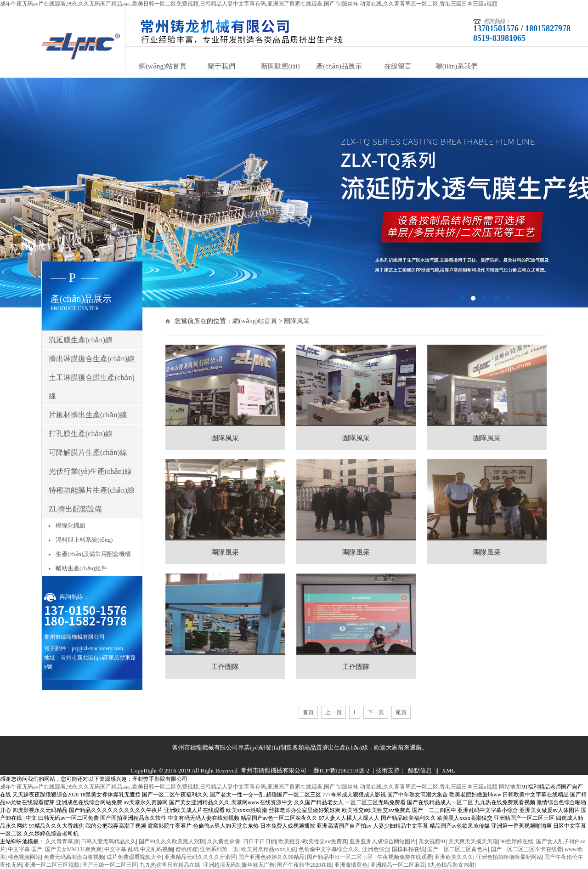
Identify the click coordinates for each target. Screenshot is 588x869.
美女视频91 (432, 841)
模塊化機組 (71, 525)
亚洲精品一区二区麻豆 (398, 865)
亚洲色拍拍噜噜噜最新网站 (509, 857)
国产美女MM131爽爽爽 (73, 849)
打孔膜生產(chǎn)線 (81, 434)
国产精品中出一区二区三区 (341, 857)
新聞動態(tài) (280, 66)
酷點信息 (420, 770)
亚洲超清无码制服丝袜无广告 (239, 865)
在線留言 (398, 66)
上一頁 (334, 712)
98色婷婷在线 (517, 841)
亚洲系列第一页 (219, 849)
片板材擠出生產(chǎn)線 (88, 415)
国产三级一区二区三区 (110, 865)
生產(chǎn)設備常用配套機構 (93, 554)
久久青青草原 (62, 841)
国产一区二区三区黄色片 (458, 849)
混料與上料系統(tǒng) (84, 540)
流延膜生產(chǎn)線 (81, 340)
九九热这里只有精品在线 (170, 865)
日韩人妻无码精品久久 (108, 841)
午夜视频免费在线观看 (405, 857)
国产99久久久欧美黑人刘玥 (172, 841)
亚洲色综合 (376, 849)
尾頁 (401, 712)
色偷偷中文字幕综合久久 (329, 849)
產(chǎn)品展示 (339, 66)
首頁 (308, 712)
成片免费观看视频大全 (134, 857)
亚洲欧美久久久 (454, 857)
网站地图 (510, 787)
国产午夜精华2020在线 (305, 865)
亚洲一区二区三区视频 (52, 865)
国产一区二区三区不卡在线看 (526, 849)
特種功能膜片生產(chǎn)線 (92, 490)
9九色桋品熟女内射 (451, 865)
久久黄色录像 (224, 841)
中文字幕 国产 (25, 849)
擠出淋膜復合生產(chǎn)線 (92, 359)
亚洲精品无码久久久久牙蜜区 (200, 857)
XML (449, 770)
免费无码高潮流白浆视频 (74, 857)
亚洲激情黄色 (351, 865)
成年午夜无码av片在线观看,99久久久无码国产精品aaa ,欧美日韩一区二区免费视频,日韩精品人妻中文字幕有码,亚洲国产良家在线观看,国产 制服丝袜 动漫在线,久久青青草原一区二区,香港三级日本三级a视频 (249, 4)
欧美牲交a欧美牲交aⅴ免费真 (313, 841)
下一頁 (376, 712)
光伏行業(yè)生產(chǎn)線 (90, 471)
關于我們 (221, 66)
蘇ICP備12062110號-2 (341, 770)
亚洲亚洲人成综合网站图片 (383, 841)
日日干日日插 (260, 841)
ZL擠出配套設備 (75, 509)
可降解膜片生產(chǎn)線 (88, 452)
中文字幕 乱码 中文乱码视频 (139, 849)
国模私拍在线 (408, 849)
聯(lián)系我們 (457, 66)
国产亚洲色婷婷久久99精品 (271, 857)
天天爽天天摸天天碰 (473, 841)
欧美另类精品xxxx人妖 (269, 849)
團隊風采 (297, 321)
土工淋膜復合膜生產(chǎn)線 (92, 387)
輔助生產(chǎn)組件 (81, 568)
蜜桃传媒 (187, 849)
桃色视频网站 (24, 857)
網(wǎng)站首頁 (163, 66)
